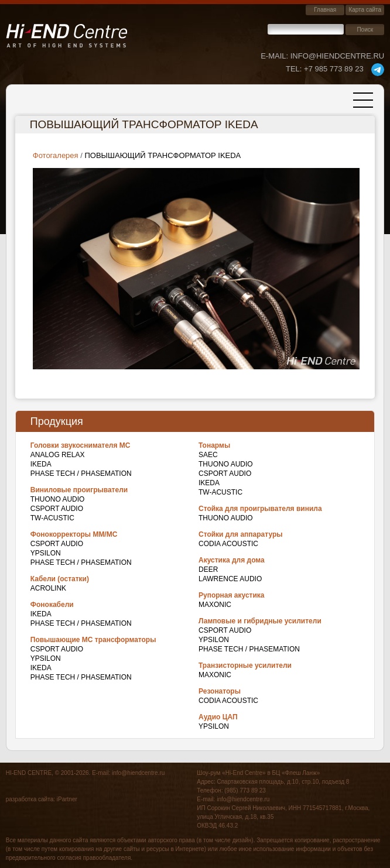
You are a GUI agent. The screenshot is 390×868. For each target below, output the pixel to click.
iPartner (67, 799)
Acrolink (48, 588)
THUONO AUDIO (58, 499)
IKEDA (41, 464)
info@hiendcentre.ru (138, 773)
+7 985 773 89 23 (325, 69)
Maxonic (215, 605)
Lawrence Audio (230, 579)
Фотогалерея (56, 155)
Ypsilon (46, 553)
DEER (208, 569)
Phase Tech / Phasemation (81, 474)
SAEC (208, 455)
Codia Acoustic (228, 544)
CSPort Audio (57, 509)
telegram (378, 70)
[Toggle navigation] (363, 100)
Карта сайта (365, 10)
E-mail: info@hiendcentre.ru (322, 56)
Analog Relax (58, 455)
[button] (196, 268)
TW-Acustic (52, 518)
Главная (325, 10)
